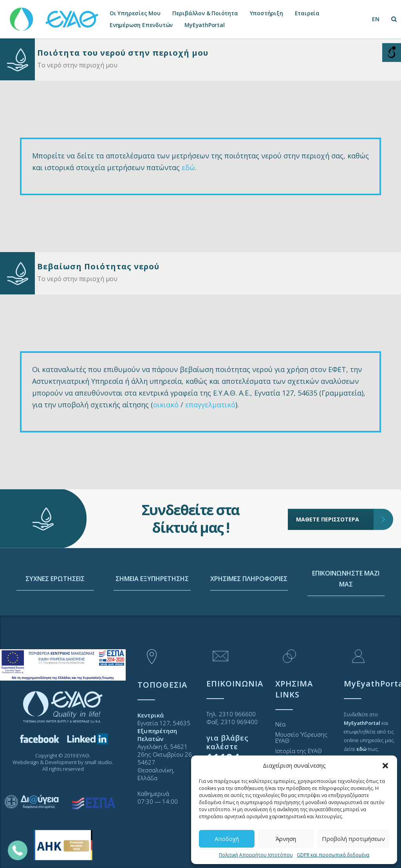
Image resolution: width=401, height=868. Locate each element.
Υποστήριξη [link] (266, 13)
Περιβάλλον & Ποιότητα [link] (205, 13)
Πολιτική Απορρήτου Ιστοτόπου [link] (256, 855)
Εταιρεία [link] (307, 13)
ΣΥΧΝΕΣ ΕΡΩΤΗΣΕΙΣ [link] (55, 612)
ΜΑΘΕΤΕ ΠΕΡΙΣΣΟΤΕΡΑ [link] (335, 491)
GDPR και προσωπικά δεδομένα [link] (333, 855)
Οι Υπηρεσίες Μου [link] (135, 13)
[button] (385, 766)
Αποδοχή (227, 839)
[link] (55, 15)
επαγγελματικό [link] (210, 405)
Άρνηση (286, 839)
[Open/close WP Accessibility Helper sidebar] (392, 53)
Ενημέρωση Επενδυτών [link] (141, 25)
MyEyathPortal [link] (204, 25)
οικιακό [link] (166, 405)
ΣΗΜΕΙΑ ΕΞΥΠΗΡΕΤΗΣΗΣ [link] (152, 612)
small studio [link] (98, 762)
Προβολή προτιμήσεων (353, 839)
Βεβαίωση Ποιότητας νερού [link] (98, 266)
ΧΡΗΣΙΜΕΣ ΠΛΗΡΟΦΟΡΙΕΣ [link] (249, 612)
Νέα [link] (280, 724)
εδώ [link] (188, 167)
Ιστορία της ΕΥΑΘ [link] (299, 751)
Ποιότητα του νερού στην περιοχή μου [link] (123, 53)
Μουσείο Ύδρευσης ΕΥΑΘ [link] (301, 737)
